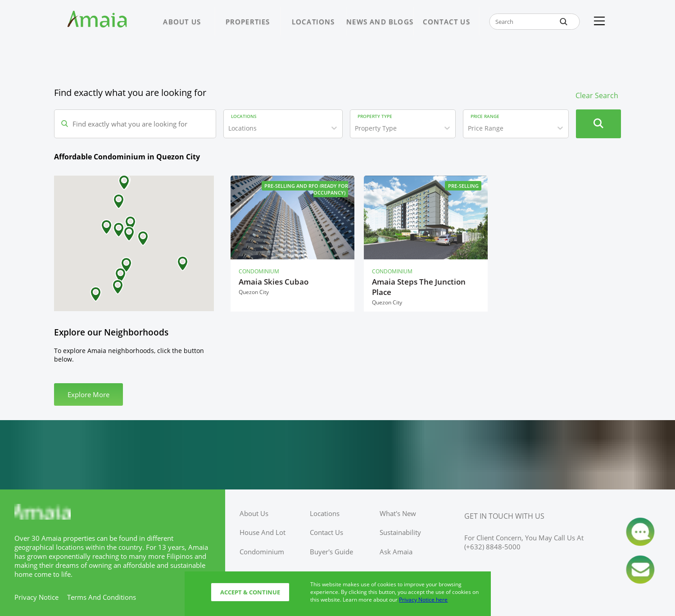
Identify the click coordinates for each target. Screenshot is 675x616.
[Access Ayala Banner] (337, 455)
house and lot (263, 532)
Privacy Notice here (423, 600)
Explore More (88, 394)
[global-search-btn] (563, 22)
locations (325, 513)
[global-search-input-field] (535, 22)
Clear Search (597, 95)
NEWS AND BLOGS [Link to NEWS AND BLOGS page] (380, 22)
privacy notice (36, 597)
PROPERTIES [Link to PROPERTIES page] (248, 22)
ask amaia (396, 552)
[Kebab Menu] (600, 22)
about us (254, 513)
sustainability (400, 532)
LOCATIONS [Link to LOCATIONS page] (313, 22)
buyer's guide (331, 552)
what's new (398, 513)
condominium (262, 552)
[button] (183, 264)
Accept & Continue (250, 592)
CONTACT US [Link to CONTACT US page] (446, 22)
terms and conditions (102, 597)
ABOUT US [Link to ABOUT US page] (182, 22)
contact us (326, 532)
